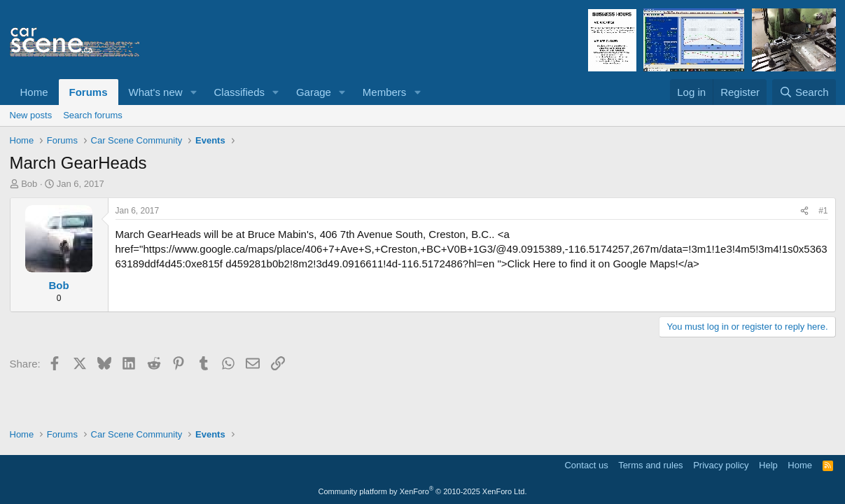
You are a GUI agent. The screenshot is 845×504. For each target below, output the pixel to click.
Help (768, 465)
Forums (89, 92)
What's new (156, 92)
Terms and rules (650, 465)
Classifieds (239, 92)
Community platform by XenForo (423, 491)
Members (385, 92)
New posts (31, 115)
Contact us (586, 465)
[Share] (804, 211)
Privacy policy (721, 465)
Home (34, 92)
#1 (823, 211)
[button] (193, 92)
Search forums (93, 115)
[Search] (804, 92)
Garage (314, 92)
